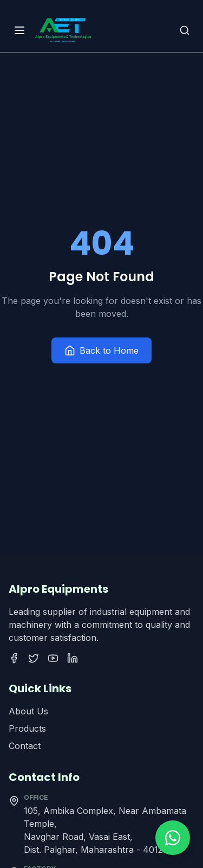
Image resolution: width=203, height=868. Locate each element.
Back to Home (101, 350)
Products (27, 728)
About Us (28, 711)
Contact (25, 746)
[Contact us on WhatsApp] (173, 838)
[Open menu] (19, 30)
